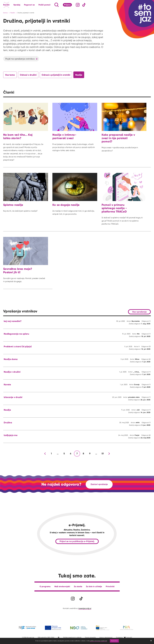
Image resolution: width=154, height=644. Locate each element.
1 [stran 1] (51, 454)
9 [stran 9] (90, 454)
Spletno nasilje (13, 205)
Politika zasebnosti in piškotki (72, 637)
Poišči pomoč (44, 5)
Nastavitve (114, 641)
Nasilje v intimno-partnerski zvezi (64, 136)
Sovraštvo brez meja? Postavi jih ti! (18, 270)
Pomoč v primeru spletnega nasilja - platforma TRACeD (114, 208)
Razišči (6, 5)
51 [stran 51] (103, 454)
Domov (6, 13)
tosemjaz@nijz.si (85, 608)
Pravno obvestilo (90, 637)
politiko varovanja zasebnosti (98, 641)
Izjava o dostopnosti (106, 637)
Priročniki (110, 586)
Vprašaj (17, 5)
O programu (45, 586)
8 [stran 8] (83, 454)
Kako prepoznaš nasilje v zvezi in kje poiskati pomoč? (118, 138)
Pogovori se (29, 5)
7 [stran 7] (77, 454)
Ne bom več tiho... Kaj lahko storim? (18, 136)
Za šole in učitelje (94, 586)
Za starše (78, 586)
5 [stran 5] (64, 454)
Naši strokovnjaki (62, 586)
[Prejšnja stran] (45, 454)
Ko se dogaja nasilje (66, 205)
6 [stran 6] (71, 454)
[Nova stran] (109, 454)
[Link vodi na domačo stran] (141, 13)
